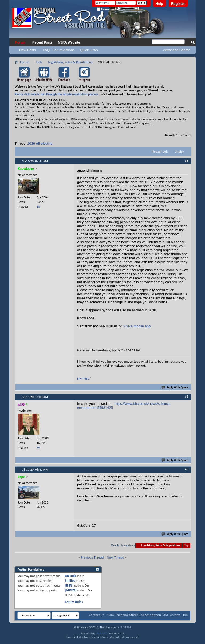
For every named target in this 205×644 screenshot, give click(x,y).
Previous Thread (92, 557)
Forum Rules (74, 602)
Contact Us (96, 615)
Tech (38, 62)
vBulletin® (102, 633)
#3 (187, 469)
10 (38, 207)
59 (38, 448)
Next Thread (115, 557)
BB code (71, 576)
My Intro (84, 378)
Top (186, 545)
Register (178, 4)
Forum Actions (63, 50)
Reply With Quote (175, 388)
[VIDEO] (71, 590)
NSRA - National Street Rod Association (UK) (137, 615)
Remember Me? (109, 9)
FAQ (46, 50)
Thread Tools (160, 152)
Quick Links (89, 50)
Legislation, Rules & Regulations (70, 62)
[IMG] (69, 585)
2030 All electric (40, 144)
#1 (187, 161)
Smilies (70, 581)
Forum (20, 42)
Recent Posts (42, 42)
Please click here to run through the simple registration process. (57, 94)
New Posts (27, 50)
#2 (187, 396)
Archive (175, 615)
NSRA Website (69, 42)
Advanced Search (177, 50)
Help (159, 4)
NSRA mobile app (137, 326)
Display (179, 152)
